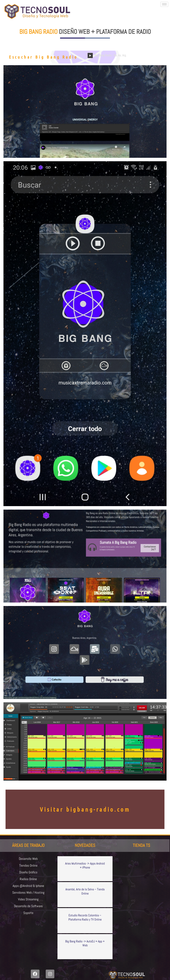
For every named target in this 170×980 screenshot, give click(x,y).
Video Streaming (28, 900)
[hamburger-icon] (164, 4)
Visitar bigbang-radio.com (85, 809)
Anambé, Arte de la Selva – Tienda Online (85, 891)
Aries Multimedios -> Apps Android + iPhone (85, 865)
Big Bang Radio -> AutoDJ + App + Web (85, 943)
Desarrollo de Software (28, 907)
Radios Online (28, 880)
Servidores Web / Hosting (28, 893)
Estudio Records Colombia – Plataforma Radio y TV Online (85, 917)
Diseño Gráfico (28, 873)
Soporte (28, 914)
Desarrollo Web (28, 859)
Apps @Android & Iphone (28, 887)
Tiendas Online (28, 866)
